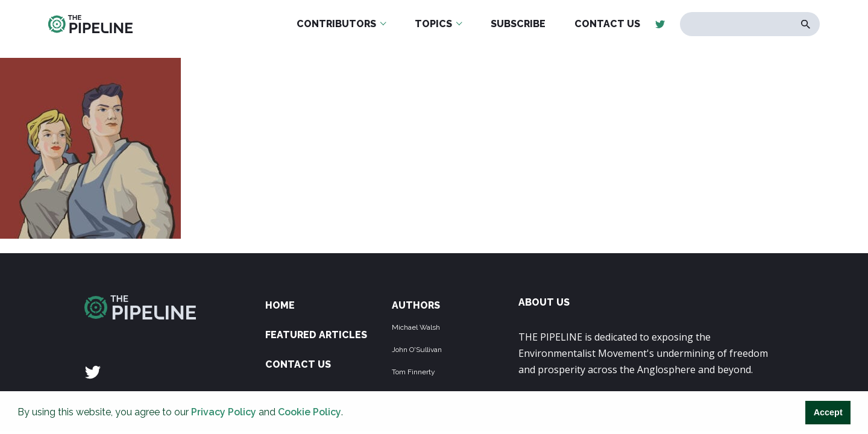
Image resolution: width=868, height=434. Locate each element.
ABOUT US (544, 302)
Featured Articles (316, 335)
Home (280, 305)
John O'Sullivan (417, 350)
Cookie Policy (310, 412)
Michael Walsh (416, 327)
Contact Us (298, 364)
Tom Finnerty (414, 372)
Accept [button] (828, 412)
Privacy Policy (224, 412)
